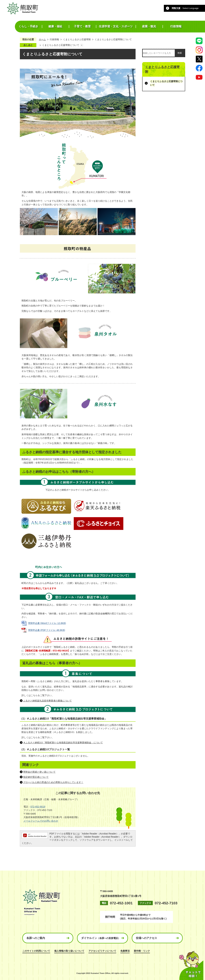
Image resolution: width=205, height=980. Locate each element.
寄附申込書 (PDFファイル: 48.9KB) (47, 630)
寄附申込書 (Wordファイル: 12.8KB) (47, 623)
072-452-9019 (38, 807)
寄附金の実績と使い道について (39, 772)
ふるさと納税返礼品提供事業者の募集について (47, 701)
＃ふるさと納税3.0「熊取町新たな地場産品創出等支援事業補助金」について (63, 743)
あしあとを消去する (82, 45)
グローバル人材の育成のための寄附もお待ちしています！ (53, 782)
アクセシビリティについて (102, 951)
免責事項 (125, 951)
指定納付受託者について (36, 777)
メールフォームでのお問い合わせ (41, 821)
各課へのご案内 (36, 938)
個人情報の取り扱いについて (69, 951)
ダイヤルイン (101, 938)
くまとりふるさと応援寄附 (77, 39)
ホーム (42, 39)
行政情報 (54, 39)
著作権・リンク (142, 951)
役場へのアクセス (146, 938)
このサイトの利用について (36, 951)
